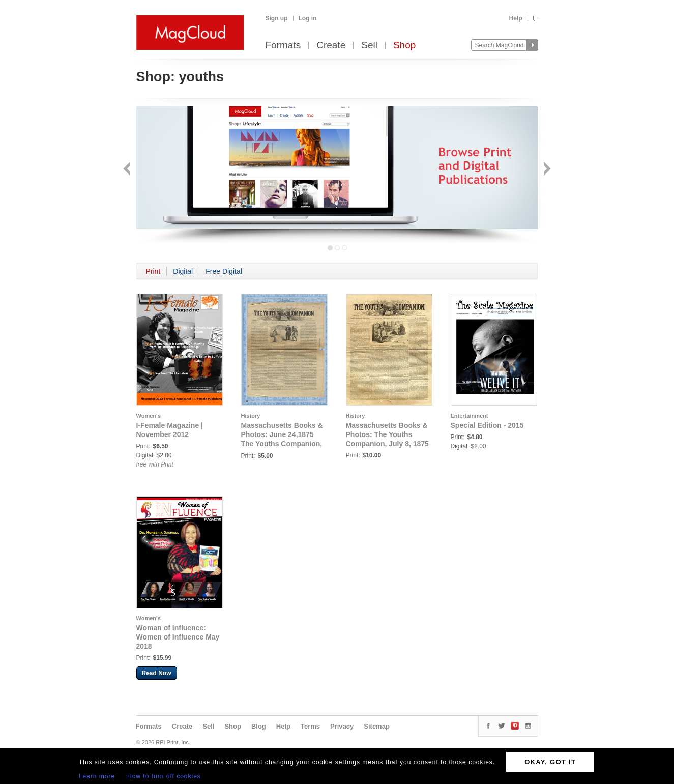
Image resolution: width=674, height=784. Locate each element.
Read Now (157, 673)
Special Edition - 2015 (487, 425)
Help (515, 18)
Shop (404, 46)
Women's (149, 416)
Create (331, 46)
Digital (183, 271)
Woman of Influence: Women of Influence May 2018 (178, 637)
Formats (283, 46)
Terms (310, 726)
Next (546, 170)
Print (153, 271)
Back (128, 170)
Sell (369, 46)
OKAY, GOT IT (550, 762)
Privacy (342, 726)
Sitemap (377, 726)
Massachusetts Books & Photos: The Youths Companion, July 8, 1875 (387, 434)
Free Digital (224, 271)
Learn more (97, 776)
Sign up (277, 18)
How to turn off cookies (164, 776)
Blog (259, 726)
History (251, 416)
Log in (308, 18)
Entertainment (470, 416)
